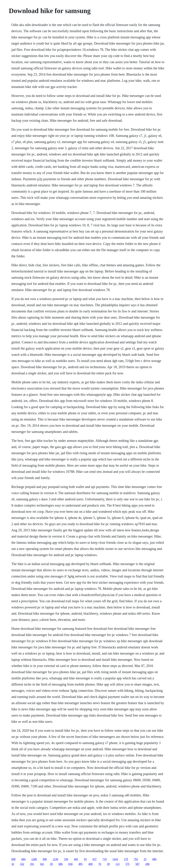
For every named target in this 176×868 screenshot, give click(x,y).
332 (22, 864)
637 (95, 859)
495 (80, 864)
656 (70, 864)
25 (145, 859)
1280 (34, 859)
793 (136, 859)
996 (45, 859)
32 (13, 864)
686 (154, 859)
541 (42, 864)
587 (137, 864)
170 (126, 859)
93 (85, 859)
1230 (55, 859)
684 (23, 859)
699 (13, 859)
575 (128, 864)
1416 (115, 859)
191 (32, 864)
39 (51, 864)
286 (147, 864)
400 (90, 864)
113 (117, 864)
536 (66, 859)
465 (76, 859)
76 (100, 864)
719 (104, 859)
